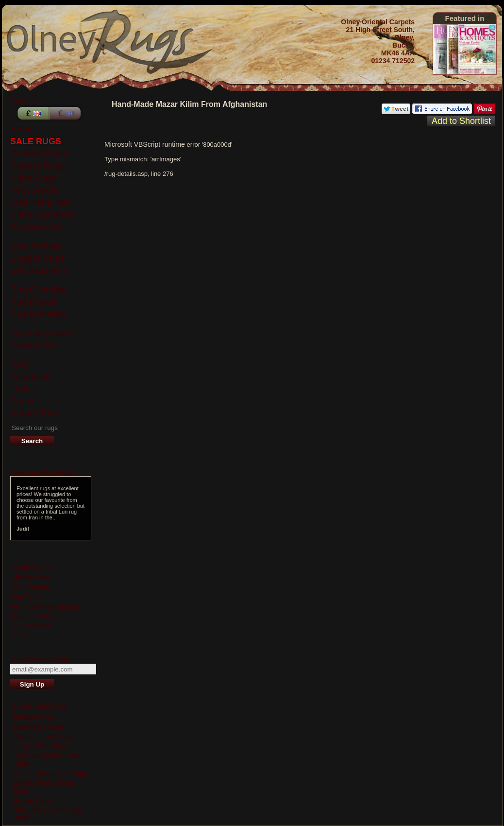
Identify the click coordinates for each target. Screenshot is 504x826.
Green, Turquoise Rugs (50, 773)
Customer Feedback (43, 472)
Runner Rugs (38, 166)
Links (22, 389)
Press (22, 401)
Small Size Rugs (39, 726)
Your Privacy (31, 626)
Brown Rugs (33, 800)
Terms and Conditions (46, 606)
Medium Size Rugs (43, 736)
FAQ (19, 365)
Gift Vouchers (39, 270)
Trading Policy (34, 616)
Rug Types (27, 597)
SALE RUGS (36, 141)
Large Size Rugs (39, 746)
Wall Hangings (40, 202)
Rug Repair (34, 302)
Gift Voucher (30, 577)
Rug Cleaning (38, 290)
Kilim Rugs (33, 178)
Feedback (30, 377)
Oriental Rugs (39, 154)
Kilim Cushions (42, 214)
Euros (66, 113)
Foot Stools (34, 190)
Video (19, 636)
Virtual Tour (34, 413)
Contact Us (33, 345)
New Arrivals (36, 246)
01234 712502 (393, 61)
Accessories (36, 226)
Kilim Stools (30, 587)
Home (22, 129)
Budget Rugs (37, 258)
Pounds (32, 113)
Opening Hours (42, 333)
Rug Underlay (39, 314)
